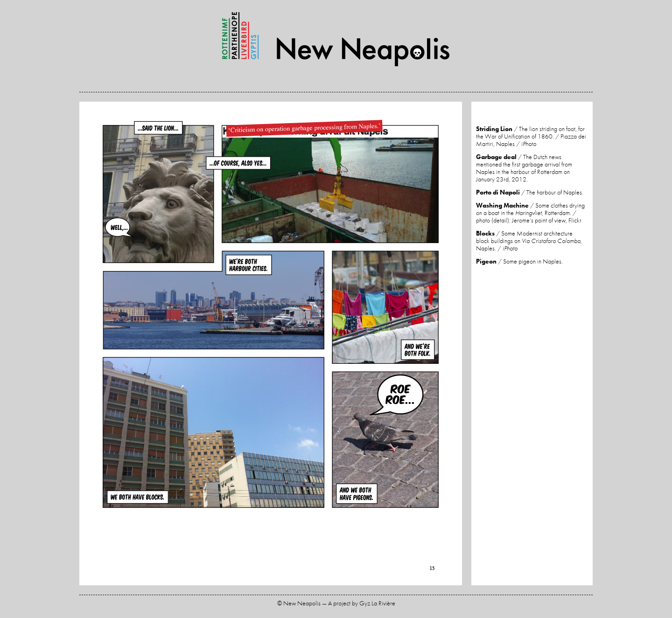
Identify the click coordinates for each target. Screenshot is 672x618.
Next (366, 345)
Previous (175, 345)
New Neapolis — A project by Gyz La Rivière (336, 39)
